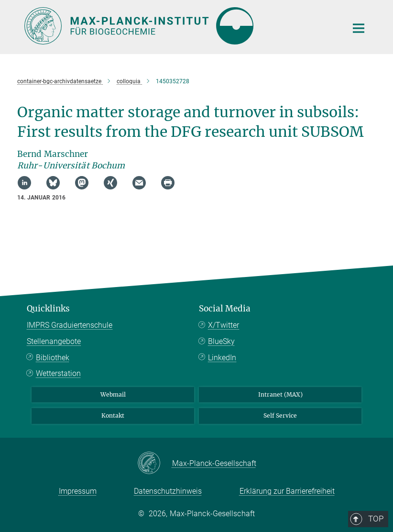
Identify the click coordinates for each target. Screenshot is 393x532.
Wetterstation (58, 373)
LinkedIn (222, 358)
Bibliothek (53, 358)
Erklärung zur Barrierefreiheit (287, 491)
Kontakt (113, 416)
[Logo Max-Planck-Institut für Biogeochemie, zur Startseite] (180, 26)
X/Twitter (224, 325)
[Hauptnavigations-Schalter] (359, 28)
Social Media (225, 309)
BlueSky (221, 341)
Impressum (78, 491)
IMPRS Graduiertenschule (70, 325)
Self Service (280, 416)
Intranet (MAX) (280, 394)
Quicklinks (48, 309)
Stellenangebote (54, 341)
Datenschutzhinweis (168, 491)
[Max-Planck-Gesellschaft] (155, 464)
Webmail (113, 394)
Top (355, 269)
